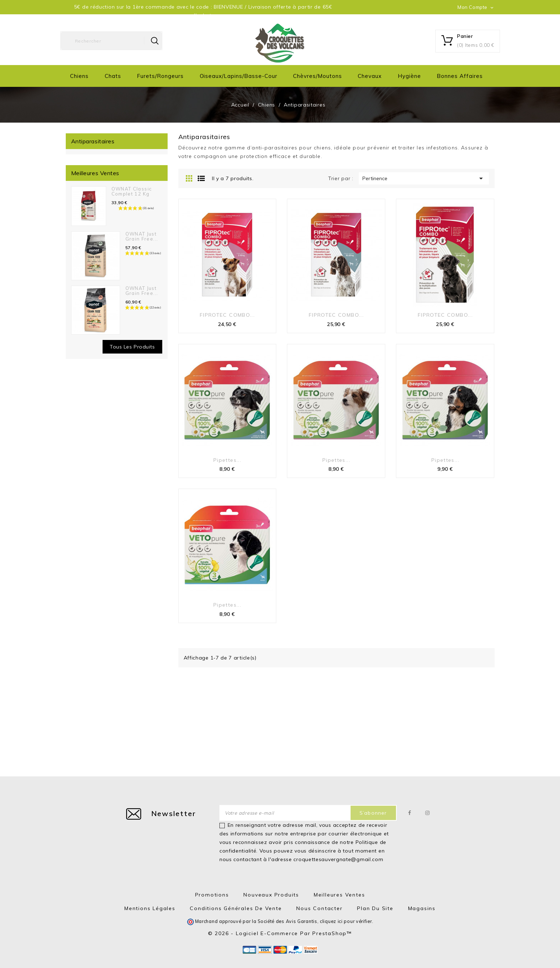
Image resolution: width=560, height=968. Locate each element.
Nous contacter (319, 908)
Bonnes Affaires (460, 76)
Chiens (79, 76)
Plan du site (375, 908)
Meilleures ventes (340, 895)
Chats (113, 76)
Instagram (428, 813)
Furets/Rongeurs (160, 76)
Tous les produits (132, 347)
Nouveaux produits (271, 895)
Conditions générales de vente (236, 908)
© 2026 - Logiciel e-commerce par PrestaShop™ (280, 933)
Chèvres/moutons (317, 76)
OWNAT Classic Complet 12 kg (132, 191)
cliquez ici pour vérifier (346, 921)
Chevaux (370, 76)
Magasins (422, 908)
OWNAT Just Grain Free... (142, 236)
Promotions (212, 895)
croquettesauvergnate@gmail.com (338, 859)
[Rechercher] (111, 41)
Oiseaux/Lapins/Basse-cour (239, 76)
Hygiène (409, 76)
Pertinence (424, 178)
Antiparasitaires (93, 141)
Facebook (410, 813)
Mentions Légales (150, 908)
